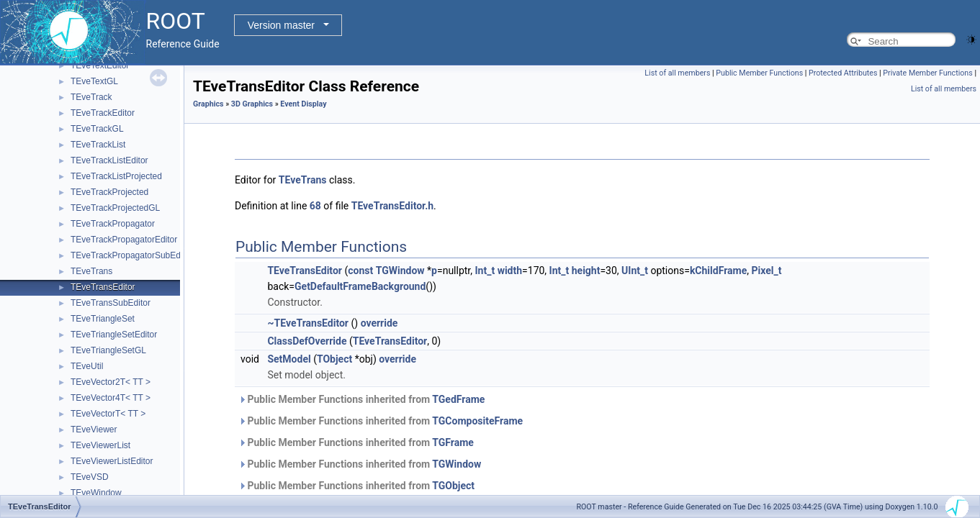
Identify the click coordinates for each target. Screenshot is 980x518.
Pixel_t (766, 271)
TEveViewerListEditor (112, 461)
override (379, 323)
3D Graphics (252, 104)
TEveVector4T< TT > (111, 398)
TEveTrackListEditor (109, 160)
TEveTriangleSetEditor (114, 335)
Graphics (208, 104)
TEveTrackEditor (103, 113)
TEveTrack (91, 97)
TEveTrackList (98, 145)
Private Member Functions (927, 73)
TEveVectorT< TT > (108, 414)
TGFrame (453, 442)
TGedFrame (458, 399)
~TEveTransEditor (308, 323)
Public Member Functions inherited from (361, 399)
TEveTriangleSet (103, 319)
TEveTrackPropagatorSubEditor (132, 255)
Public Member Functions (759, 73)
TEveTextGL (94, 81)
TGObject (453, 486)
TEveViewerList (100, 445)
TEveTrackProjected (109, 192)
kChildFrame (718, 271)
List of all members (677, 73)
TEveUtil (87, 366)
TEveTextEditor (100, 65)
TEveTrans (91, 271)
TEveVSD (90, 477)
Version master (281, 25)
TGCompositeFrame (477, 421)
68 (315, 206)
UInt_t (635, 271)
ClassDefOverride (307, 341)
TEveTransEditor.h (392, 206)
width (510, 271)
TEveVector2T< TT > (111, 382)
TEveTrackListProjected (116, 176)
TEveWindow (96, 493)
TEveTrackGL (97, 129)
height (586, 271)
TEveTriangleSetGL (108, 350)
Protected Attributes (843, 73)
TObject (334, 359)
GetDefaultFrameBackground (360, 286)
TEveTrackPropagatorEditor (124, 240)
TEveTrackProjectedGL (115, 208)
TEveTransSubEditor (111, 303)
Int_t (485, 271)
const (360, 271)
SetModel (289, 359)
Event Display (303, 104)
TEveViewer (94, 430)
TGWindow (400, 271)
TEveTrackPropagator (113, 224)
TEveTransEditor (103, 287)
